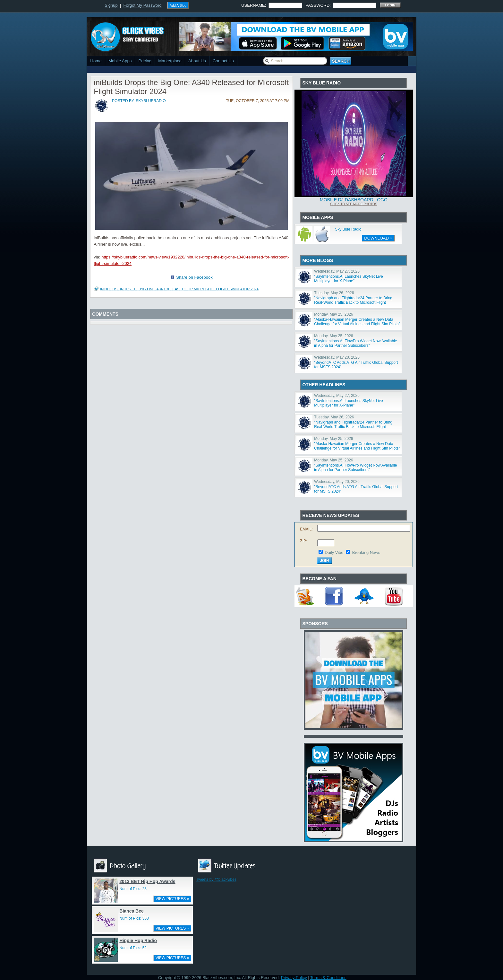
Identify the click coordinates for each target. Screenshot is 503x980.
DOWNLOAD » (378, 238)
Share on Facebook (194, 277)
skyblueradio (151, 101)
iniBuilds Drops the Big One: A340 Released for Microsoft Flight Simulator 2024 (179, 289)
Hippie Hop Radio (138, 941)
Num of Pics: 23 (133, 889)
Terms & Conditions (328, 978)
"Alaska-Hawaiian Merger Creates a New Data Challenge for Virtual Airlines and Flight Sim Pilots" (357, 322)
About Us (197, 61)
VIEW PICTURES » (172, 899)
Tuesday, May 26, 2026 (334, 293)
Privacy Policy (294, 978)
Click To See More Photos (354, 204)
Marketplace (170, 61)
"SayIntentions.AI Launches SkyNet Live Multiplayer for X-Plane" (348, 279)
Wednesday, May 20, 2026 (337, 357)
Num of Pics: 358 (134, 918)
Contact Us (223, 61)
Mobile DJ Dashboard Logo (354, 200)
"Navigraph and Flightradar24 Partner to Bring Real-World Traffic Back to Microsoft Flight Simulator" (353, 302)
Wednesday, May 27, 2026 (337, 271)
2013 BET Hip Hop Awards (147, 881)
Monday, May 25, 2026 (333, 314)
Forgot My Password (143, 5)
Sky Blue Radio (348, 229)
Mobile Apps (120, 61)
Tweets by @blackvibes (216, 879)
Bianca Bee (131, 911)
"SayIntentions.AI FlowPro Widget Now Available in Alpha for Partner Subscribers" (355, 343)
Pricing (145, 61)
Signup (111, 5)
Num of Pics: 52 (133, 948)
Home (96, 61)
